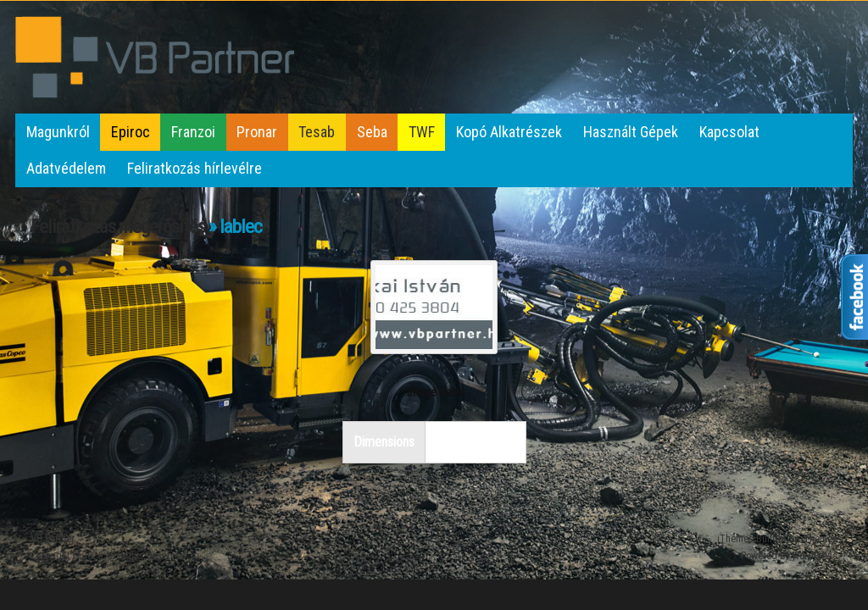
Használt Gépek (631, 132)
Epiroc (131, 132)
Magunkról (58, 132)
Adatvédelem (66, 168)
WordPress (815, 556)
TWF (422, 132)
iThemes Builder (752, 539)
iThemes (819, 539)
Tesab (317, 132)
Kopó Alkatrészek (509, 132)
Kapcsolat (729, 132)
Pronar (257, 132)
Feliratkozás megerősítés (118, 227)
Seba (372, 132)
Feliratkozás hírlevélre (195, 168)
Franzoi (193, 132)
